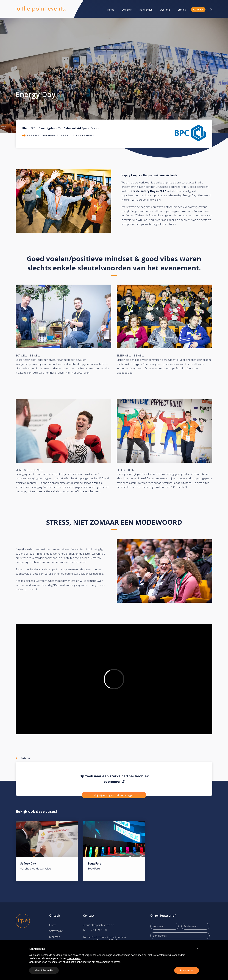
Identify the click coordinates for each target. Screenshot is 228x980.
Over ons (165, 10)
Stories (182, 10)
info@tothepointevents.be (98, 925)
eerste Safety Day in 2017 (148, 191)
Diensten (127, 10)
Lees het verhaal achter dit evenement (61, 135)
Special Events (90, 128)
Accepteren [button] (187, 970)
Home (111, 10)
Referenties (146, 10)
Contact (198, 9)
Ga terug (26, 758)
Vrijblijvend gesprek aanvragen (114, 795)
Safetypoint (56, 931)
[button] (197, 949)
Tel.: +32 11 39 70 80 (95, 930)
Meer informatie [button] (44, 970)
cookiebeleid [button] (74, 958)
